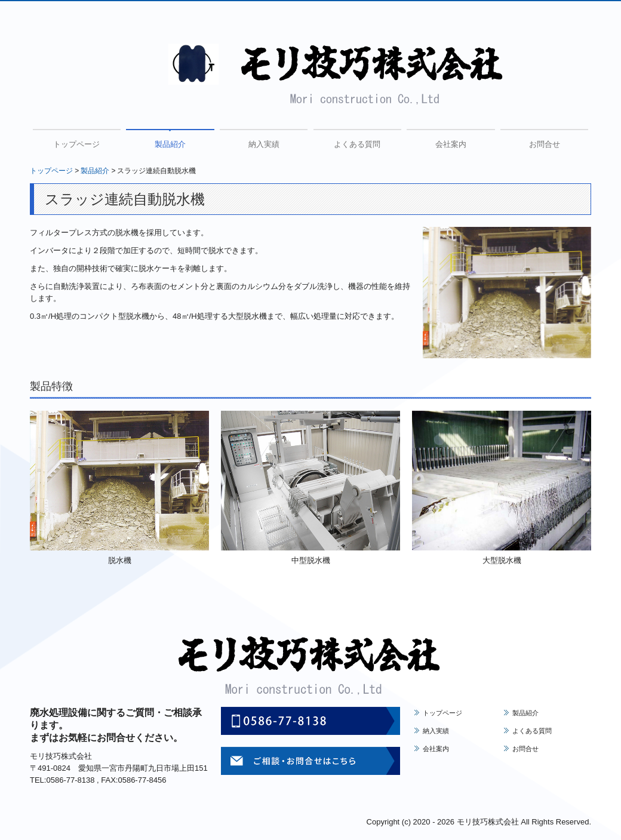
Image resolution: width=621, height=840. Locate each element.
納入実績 (264, 144)
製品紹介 (170, 144)
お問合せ (545, 144)
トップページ (76, 144)
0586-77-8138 (70, 780)
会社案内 (451, 144)
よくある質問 (357, 144)
